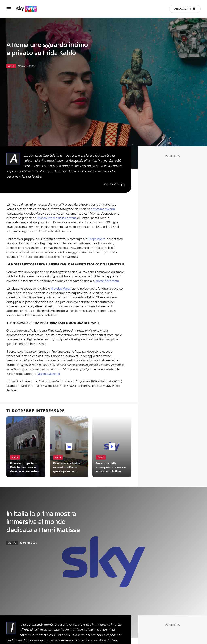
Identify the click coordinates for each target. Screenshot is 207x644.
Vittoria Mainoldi (49, 374)
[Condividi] (115, 184)
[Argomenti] (185, 9)
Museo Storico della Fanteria (57, 218)
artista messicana (103, 209)
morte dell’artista (107, 281)
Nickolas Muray (61, 289)
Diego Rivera (97, 239)
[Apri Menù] (11, 9)
